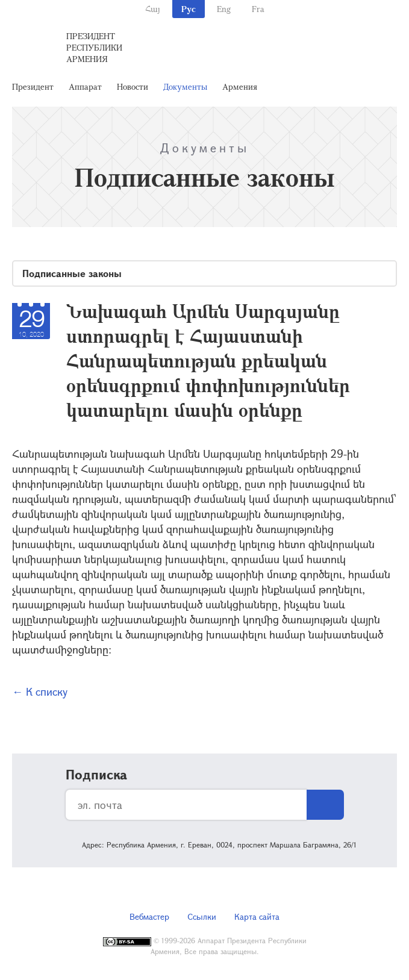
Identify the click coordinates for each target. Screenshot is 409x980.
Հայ (153, 9)
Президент (33, 86)
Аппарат (85, 86)
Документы (185, 86)
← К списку (40, 691)
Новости (133, 86)
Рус (189, 9)
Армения (240, 86)
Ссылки (202, 916)
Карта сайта (257, 916)
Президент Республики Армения (94, 47)
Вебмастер (149, 916)
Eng (224, 9)
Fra (258, 9)
